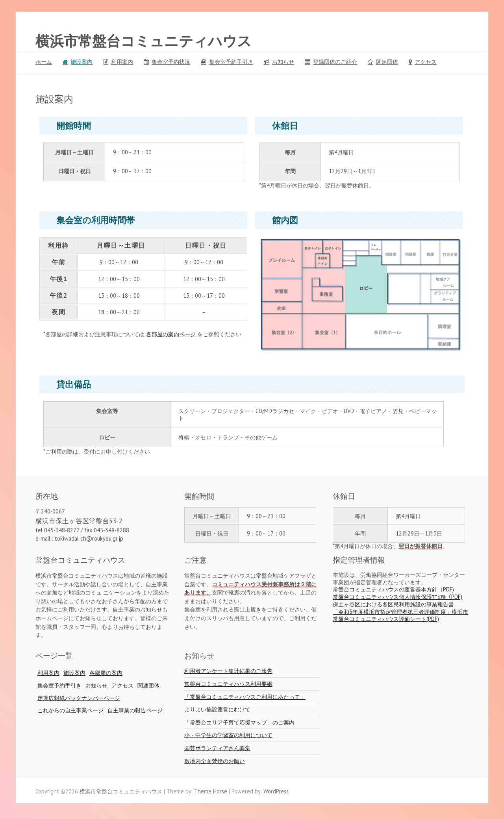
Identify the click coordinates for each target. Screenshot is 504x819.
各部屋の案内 (106, 673)
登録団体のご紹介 (335, 62)
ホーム (44, 62)
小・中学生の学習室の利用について (228, 735)
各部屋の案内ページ (171, 334)
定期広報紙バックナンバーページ (79, 698)
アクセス (426, 62)
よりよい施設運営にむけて (217, 709)
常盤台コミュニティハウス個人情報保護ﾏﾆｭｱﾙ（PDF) (397, 597)
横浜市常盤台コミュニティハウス (144, 41)
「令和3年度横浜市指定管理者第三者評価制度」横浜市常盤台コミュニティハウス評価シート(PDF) (400, 615)
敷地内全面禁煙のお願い (215, 761)
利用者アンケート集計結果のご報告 (228, 671)
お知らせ (283, 62)
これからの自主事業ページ (70, 710)
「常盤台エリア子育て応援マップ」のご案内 (239, 722)
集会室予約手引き (231, 62)
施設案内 (82, 62)
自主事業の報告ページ (135, 710)
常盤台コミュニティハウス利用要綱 (228, 684)
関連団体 (387, 62)
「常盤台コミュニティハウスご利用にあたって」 (245, 697)
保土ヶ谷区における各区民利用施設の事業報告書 (393, 604)
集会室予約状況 (171, 62)
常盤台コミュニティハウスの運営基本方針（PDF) (393, 589)
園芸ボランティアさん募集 (217, 748)
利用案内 (122, 62)
